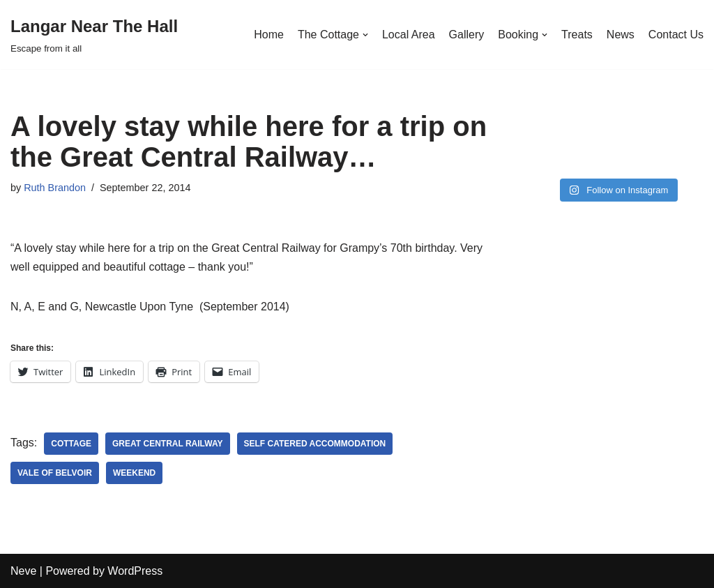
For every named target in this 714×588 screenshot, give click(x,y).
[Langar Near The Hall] (94, 35)
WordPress (135, 571)
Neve (23, 571)
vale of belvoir (55, 473)
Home (269, 35)
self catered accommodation (315, 444)
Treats (577, 35)
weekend (134, 473)
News (621, 35)
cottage (71, 444)
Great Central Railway (167, 444)
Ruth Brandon (55, 188)
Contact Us (676, 35)
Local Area (409, 35)
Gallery (467, 35)
